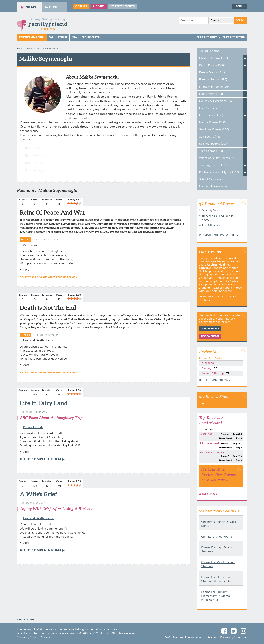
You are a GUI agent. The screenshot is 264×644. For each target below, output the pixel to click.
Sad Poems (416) (210, 137)
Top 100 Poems (91, 37)
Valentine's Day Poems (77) (217, 158)
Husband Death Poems (38, 519)
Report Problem (209, 494)
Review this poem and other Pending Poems (47, 277)
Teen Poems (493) (211, 151)
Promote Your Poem (32, 37)
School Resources (211, 180)
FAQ (51, 37)
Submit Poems (210, 329)
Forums (225, 638)
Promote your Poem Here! (218, 235)
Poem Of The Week (234, 37)
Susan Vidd (206, 434)
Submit (81, 6)
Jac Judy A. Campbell (212, 453)
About (34, 638)
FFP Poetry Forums (122, 6)
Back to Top (27, 620)
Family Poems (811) (212, 73)
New (74, 37)
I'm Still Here (211, 226)
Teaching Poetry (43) (213, 165)
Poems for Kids (33, 427)
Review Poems (210, 336)
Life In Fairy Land (44, 403)
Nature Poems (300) (212, 123)
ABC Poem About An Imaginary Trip (51, 418)
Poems (28, 7)
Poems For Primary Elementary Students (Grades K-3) (216, 596)
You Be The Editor (213, 480)
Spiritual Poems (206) (213, 144)
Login (240, 6)
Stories (63, 37)
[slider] (74, 203)
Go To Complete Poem (41, 459)
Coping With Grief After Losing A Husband (57, 509)
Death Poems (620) (212, 65)
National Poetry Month (214, 187)
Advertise (240, 638)
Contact (22, 638)
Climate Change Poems (217, 537)
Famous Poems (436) (213, 80)
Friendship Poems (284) (215, 87)
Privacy (45, 638)
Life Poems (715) (210, 108)
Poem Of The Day (207, 37)
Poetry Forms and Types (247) (219, 172)
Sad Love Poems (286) (214, 130)
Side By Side (211, 210)
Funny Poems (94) (211, 94)
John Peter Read (209, 443)
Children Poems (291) (213, 58)
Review (99, 6)
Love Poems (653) (211, 115)
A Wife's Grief (38, 494)
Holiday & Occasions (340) (217, 101)
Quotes (53, 7)
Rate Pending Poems (213, 380)
